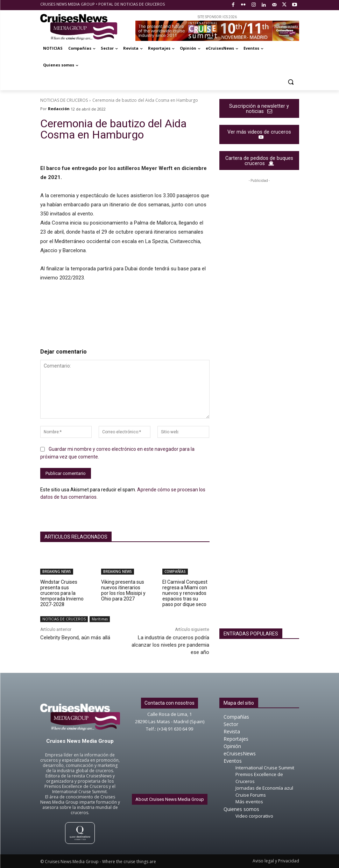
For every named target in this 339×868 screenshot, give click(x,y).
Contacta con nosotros (169, 703)
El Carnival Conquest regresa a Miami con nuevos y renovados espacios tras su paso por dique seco (185, 593)
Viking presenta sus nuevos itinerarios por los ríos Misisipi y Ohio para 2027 (123, 590)
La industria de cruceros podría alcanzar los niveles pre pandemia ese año (170, 645)
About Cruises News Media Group (170, 799)
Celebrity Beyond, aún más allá (75, 638)
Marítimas (100, 619)
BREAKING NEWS (57, 571)
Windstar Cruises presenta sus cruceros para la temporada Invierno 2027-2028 (62, 593)
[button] (291, 82)
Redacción (59, 109)
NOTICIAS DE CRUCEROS (64, 100)
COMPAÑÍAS (175, 571)
